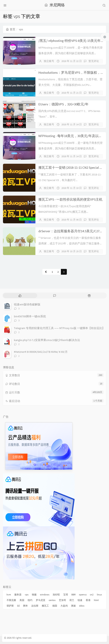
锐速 (80, 600)
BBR (73, 594)
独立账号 (49, 61)
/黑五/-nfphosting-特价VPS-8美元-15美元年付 (71, 41)
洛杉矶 (56, 594)
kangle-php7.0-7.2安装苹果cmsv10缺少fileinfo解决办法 (47, 340)
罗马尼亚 (41, 600)
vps (27, 594)
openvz (83, 594)
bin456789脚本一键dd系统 (30, 316)
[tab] (20, 296)
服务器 (18, 594)
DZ (18, 606)
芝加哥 (62, 600)
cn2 (92, 594)
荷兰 (72, 600)
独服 (34, 594)
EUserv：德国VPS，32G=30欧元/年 (63, 104)
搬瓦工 (45, 606)
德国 (55, 606)
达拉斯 (35, 606)
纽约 (30, 600)
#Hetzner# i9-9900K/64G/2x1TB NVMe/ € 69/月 (41, 352)
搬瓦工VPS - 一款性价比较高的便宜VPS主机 (70, 199)
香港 (88, 600)
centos (52, 600)
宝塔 (66, 594)
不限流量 (11, 600)
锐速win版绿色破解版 (27, 304)
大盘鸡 (64, 606)
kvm (9, 594)
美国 (22, 600)
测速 (73, 606)
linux (99, 594)
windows (45, 594)
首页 (11, 29)
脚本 (25, 606)
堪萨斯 (10, 606)
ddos (82, 606)
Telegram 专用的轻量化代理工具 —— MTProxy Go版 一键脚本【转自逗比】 (59, 328)
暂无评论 (94, 61)
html (96, 600)
